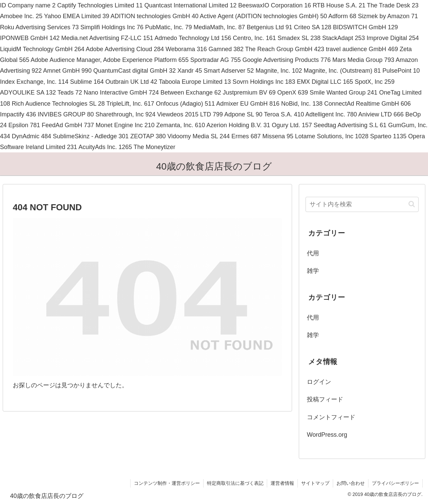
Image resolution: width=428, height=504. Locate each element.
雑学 (313, 271)
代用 (313, 253)
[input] (362, 204)
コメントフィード (331, 417)
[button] (412, 204)
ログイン (319, 382)
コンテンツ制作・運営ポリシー (167, 483)
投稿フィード (325, 399)
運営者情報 (282, 483)
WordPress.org (327, 435)
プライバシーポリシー (395, 483)
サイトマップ (315, 483)
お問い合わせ (351, 483)
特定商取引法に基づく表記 (235, 483)
